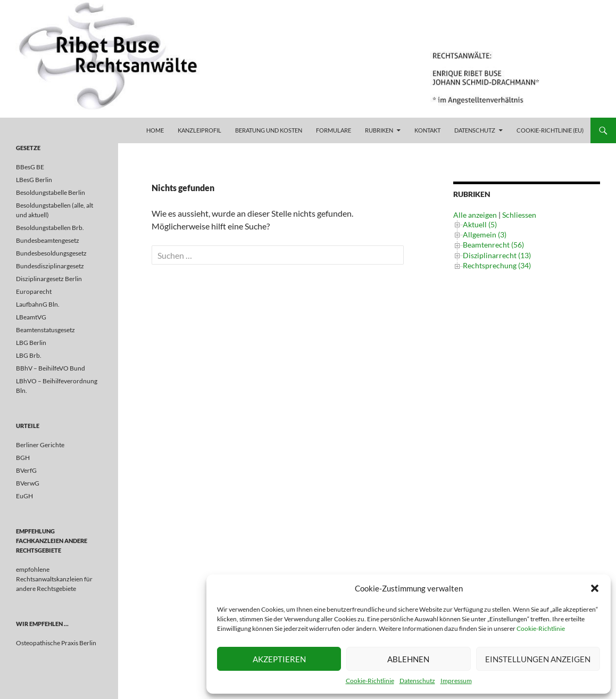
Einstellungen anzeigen (538, 659)
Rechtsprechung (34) (497, 265)
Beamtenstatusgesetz (45, 330)
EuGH (24, 496)
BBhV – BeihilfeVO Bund (51, 368)
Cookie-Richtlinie (541, 628)
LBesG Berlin (34, 180)
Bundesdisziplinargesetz (50, 266)
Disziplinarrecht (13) (497, 255)
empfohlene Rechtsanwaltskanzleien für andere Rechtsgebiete (54, 579)
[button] (595, 588)
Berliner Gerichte (40, 445)
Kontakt (427, 130)
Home (155, 130)
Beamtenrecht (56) (493, 245)
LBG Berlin (31, 343)
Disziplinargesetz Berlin (49, 279)
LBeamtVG (31, 317)
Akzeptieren (279, 659)
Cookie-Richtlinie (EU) (550, 130)
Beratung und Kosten (269, 130)
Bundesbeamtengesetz (48, 240)
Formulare (334, 130)
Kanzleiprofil (199, 130)
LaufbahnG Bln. (38, 304)
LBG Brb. (29, 355)
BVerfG (26, 470)
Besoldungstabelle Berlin (51, 192)
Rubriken (379, 130)
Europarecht (34, 291)
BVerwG (28, 483)
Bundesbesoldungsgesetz (51, 253)
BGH (23, 458)
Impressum (456, 681)
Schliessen (519, 215)
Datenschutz (417, 681)
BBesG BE (30, 167)
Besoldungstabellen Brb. (50, 228)
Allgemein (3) (485, 235)
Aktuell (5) (480, 224)
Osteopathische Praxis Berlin (56, 643)
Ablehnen (408, 659)
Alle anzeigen (475, 215)
